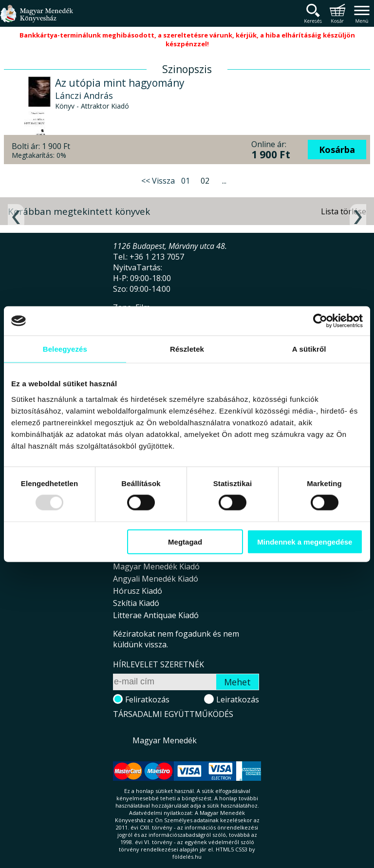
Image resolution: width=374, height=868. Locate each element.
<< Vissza (158, 181)
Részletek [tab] (187, 349)
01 (186, 181)
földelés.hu (187, 857)
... (224, 181)
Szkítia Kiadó (136, 603)
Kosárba (337, 150)
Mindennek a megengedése (305, 541)
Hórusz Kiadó (138, 591)
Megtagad (185, 541)
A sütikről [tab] (309, 349)
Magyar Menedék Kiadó (156, 566)
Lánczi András (84, 95)
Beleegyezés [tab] (65, 349)
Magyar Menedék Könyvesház (37, 19)
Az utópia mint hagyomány (120, 83)
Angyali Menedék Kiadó (156, 579)
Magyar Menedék (165, 740)
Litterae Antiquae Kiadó (156, 615)
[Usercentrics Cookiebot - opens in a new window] (320, 321)
